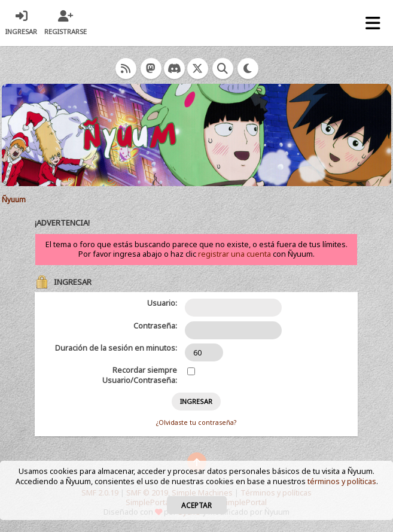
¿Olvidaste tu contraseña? (196, 422)
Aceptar (196, 505)
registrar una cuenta (234, 254)
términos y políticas (342, 481)
